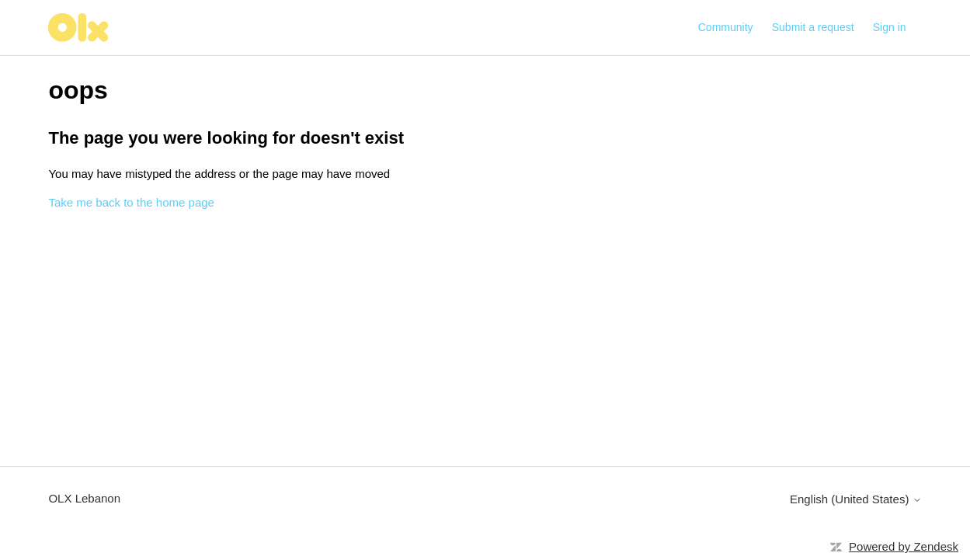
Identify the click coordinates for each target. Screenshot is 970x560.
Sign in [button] (890, 27)
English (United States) (856, 499)
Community (726, 27)
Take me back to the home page (131, 202)
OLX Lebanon (84, 498)
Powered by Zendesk (904, 546)
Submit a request (813, 27)
